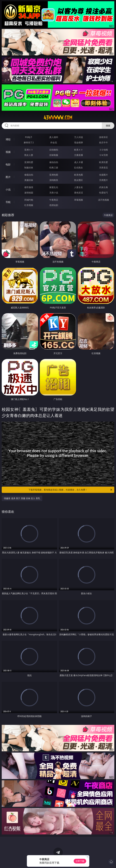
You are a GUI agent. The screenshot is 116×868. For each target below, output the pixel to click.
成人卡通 (79, 162)
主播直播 (79, 155)
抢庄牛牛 (104, 142)
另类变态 (104, 168)
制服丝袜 (29, 168)
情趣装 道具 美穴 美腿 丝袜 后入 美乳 (22, 498)
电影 (8, 164)
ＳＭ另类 (104, 155)
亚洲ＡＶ (29, 150)
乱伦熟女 (79, 168)
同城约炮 (29, 200)
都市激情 (29, 187)
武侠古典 (104, 187)
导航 (8, 202)
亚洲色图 (54, 175)
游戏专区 (104, 137)
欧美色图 (79, 175)
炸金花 (54, 142)
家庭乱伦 (54, 187)
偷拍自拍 (54, 162)
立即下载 (80, 861)
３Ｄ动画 (104, 150)
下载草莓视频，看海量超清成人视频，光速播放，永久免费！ (70, 490)
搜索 (108, 126)
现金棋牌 (79, 142)
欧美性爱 (104, 162)
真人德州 (54, 137)
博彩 (8, 139)
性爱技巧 (104, 193)
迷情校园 (29, 193)
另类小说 (54, 193)
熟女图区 (79, 180)
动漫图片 (104, 175)
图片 (8, 177)
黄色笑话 (79, 193)
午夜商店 (54, 200)
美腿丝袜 (29, 180)
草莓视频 (79, 200)
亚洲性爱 (29, 162)
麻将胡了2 (29, 142)
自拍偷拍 (54, 150)
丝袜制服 (54, 155)
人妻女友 (79, 187)
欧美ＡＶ (79, 150)
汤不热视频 (104, 200)
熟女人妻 (29, 155)
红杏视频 (29, 205)
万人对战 (79, 137)
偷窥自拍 (29, 175)
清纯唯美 (54, 180)
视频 (8, 152)
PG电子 (29, 137)
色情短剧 (54, 205)
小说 (8, 190)
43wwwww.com (58, 118)
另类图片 (104, 180)
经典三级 (54, 168)
